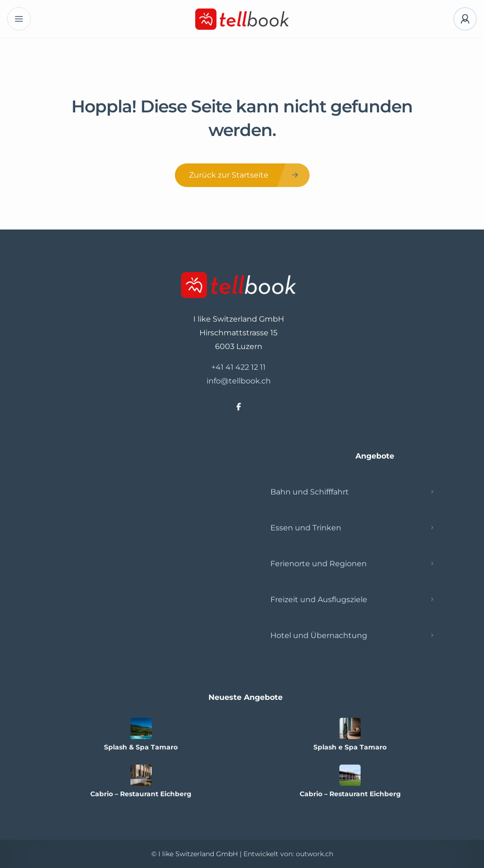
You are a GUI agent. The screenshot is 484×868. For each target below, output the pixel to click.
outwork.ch (315, 854)
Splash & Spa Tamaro (141, 747)
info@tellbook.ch (239, 381)
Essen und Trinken (306, 528)
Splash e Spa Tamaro (350, 747)
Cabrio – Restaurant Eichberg (141, 794)
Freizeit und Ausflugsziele (319, 600)
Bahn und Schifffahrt (310, 492)
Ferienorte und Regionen (319, 564)
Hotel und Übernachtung (319, 635)
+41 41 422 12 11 (238, 367)
